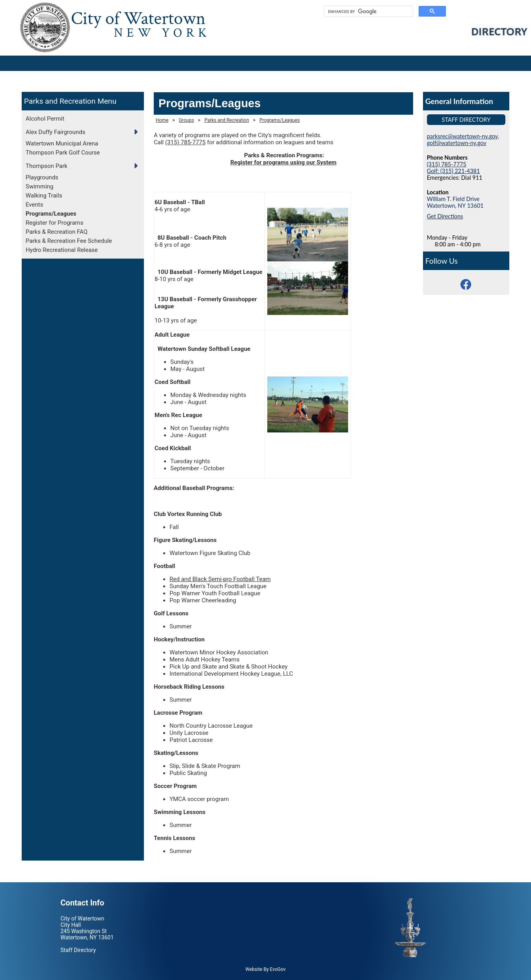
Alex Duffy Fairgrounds (55, 132)
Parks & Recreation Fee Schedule (69, 241)
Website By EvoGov (265, 969)
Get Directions (445, 216)
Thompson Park (47, 166)
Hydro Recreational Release (62, 250)
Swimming (40, 186)
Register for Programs (54, 223)
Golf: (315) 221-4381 (454, 171)
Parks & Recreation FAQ (57, 232)
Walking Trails (44, 196)
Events (34, 205)
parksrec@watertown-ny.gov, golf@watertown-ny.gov (463, 140)
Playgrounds (42, 177)
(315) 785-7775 (185, 142)
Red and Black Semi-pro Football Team (220, 579)
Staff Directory (466, 120)
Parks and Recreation (60, 101)
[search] (368, 11)
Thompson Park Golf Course (63, 153)
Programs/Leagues (51, 214)
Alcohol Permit (45, 119)
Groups (187, 120)
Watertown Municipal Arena (62, 143)
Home (162, 120)
